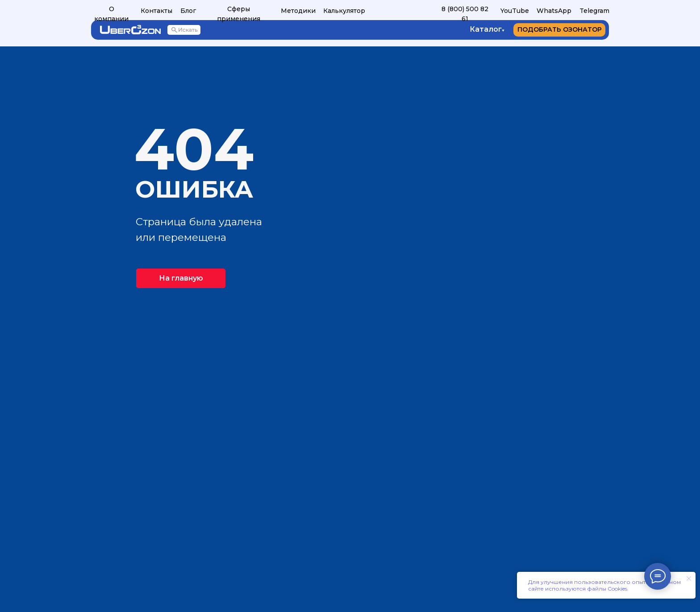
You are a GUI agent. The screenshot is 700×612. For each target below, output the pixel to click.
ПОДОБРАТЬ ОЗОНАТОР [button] (560, 29)
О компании (111, 14)
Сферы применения (239, 14)
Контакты (156, 11)
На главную (181, 278)
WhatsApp (554, 11)
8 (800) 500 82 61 (465, 14)
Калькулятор (344, 11)
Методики (298, 11)
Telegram (594, 11)
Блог (188, 11)
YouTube (515, 11)
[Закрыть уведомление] (689, 579)
